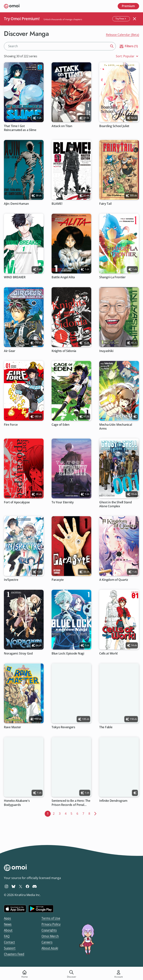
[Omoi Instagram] (6, 886)
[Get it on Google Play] (41, 909)
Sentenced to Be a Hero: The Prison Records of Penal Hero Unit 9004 (71, 803)
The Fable (106, 727)
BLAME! (57, 204)
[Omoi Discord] (35, 886)
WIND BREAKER (15, 277)
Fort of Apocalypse (17, 502)
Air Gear (10, 351)
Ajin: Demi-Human (16, 204)
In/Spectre (11, 580)
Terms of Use (51, 918)
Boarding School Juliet (114, 126)
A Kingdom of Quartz (114, 580)
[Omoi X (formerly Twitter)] (21, 886)
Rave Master (12, 727)
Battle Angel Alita (63, 277)
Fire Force (11, 424)
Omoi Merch (50, 936)
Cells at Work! (108, 653)
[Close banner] (134, 19)
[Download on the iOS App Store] (15, 909)
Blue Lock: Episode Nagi (68, 653)
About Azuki (50, 948)
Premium (128, 6)
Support (10, 948)
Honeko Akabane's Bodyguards (17, 803)
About (8, 930)
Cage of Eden (61, 424)
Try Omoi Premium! (22, 19)
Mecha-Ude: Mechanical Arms (116, 426)
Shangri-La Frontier (112, 277)
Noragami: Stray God (18, 653)
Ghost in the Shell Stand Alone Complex (116, 504)
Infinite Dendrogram (113, 801)
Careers (47, 942)
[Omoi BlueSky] (13, 886)
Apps (7, 918)
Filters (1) (128, 46)
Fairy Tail (105, 204)
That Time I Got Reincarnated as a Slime (20, 128)
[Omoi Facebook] (27, 886)
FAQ (7, 936)
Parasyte (58, 580)
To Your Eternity (63, 502)
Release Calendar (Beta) (123, 35)
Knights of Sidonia (64, 351)
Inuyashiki (106, 351)
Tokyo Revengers (63, 727)
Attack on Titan (62, 126)
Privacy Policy (51, 924)
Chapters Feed (14, 954)
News (8, 924)
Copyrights (49, 930)
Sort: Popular (127, 56)
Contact (9, 942)
